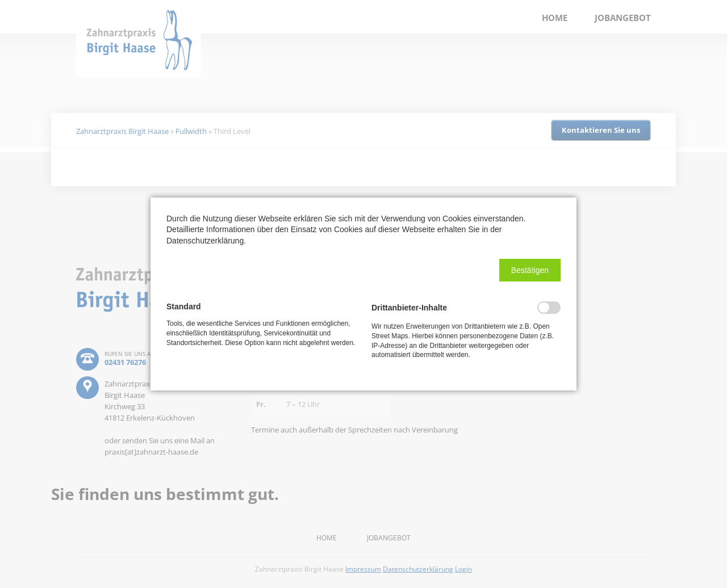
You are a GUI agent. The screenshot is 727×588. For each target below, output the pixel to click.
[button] (530, 270)
